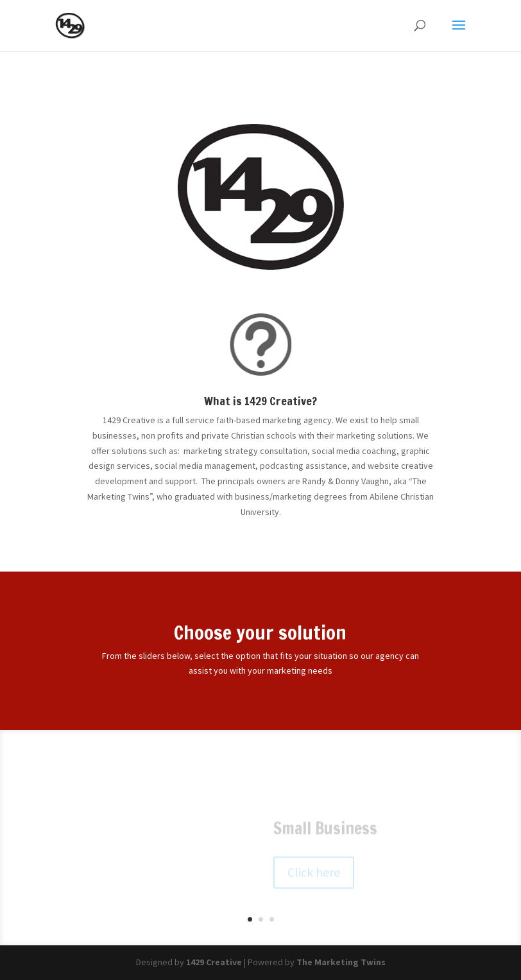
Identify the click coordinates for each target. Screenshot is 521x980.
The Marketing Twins (341, 962)
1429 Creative (214, 962)
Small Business (325, 833)
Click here (314, 876)
